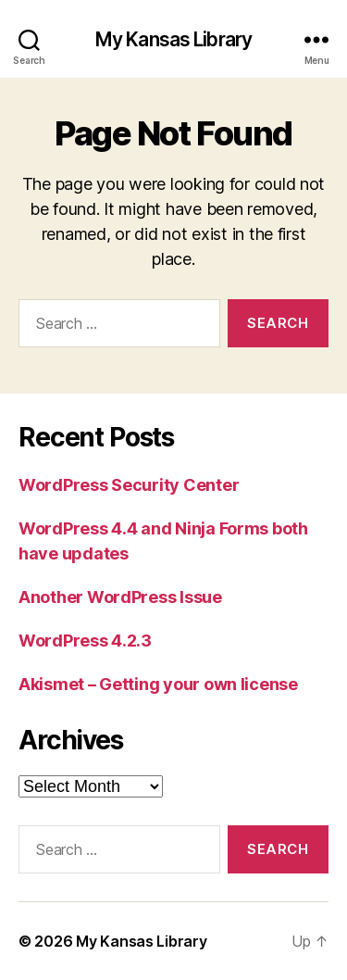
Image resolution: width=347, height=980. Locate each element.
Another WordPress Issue (120, 597)
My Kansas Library (173, 39)
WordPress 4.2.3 (85, 641)
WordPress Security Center (129, 485)
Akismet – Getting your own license (158, 684)
